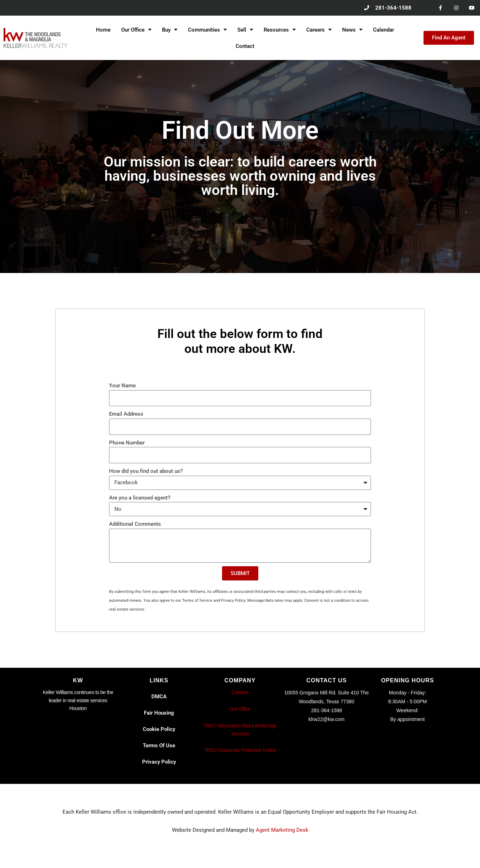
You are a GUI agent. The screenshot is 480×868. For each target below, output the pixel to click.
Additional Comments (135, 524)
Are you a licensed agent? (140, 498)
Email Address (126, 414)
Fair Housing (159, 713)
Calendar (384, 30)
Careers (319, 30)
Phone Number (127, 443)
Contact (245, 46)
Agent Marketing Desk (282, 830)
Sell (245, 30)
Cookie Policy (159, 730)
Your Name (122, 386)
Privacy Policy (159, 762)
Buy (170, 30)
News (352, 30)
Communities (207, 30)
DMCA (159, 697)
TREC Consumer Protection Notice (240, 750)
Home (103, 30)
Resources (280, 30)
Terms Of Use (159, 746)
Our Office (136, 30)
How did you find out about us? (146, 471)
